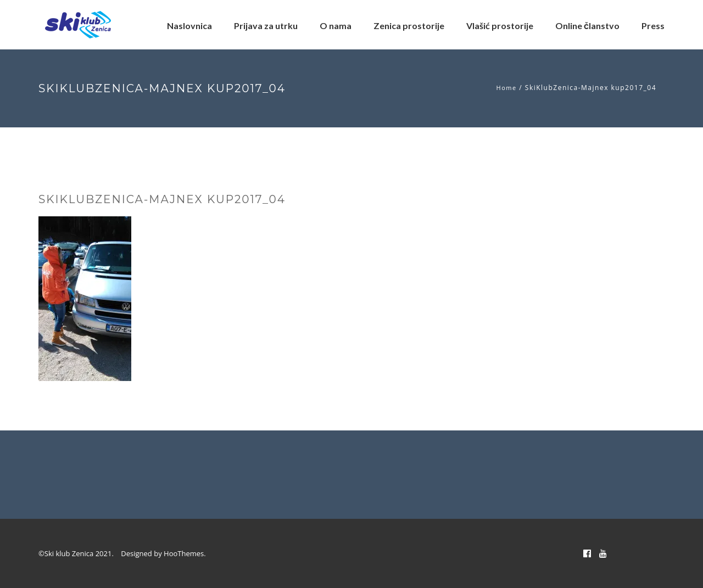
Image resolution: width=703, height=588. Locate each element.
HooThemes (184, 553)
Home (507, 88)
